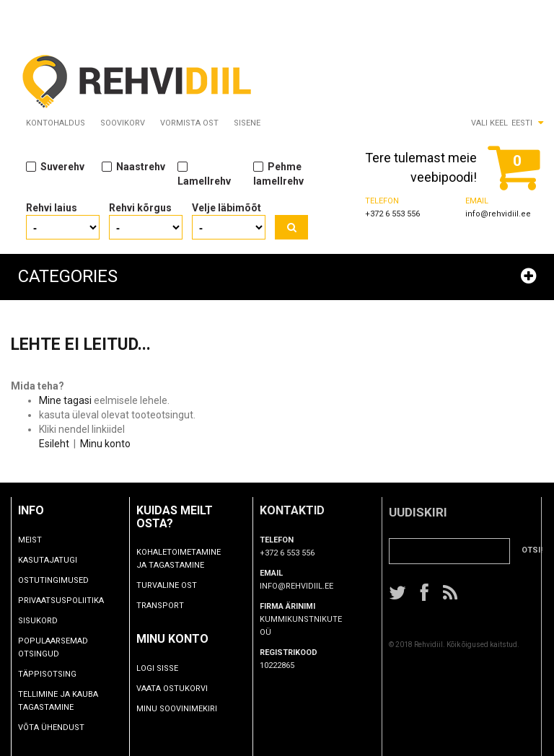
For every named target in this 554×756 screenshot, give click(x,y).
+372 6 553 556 (392, 214)
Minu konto (105, 444)
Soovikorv (123, 123)
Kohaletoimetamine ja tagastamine (199, 559)
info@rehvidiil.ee (498, 214)
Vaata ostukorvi (192, 689)
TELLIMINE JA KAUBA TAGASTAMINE (67, 701)
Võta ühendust (60, 728)
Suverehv (55, 166)
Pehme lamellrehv (278, 173)
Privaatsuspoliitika (70, 601)
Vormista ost (189, 123)
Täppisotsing (56, 674)
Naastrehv (133, 166)
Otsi (291, 227)
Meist (39, 540)
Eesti (522, 123)
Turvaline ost (187, 585)
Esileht (54, 444)
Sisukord (47, 621)
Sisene (247, 123)
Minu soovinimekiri (197, 709)
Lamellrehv (204, 173)
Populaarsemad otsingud (62, 647)
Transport (180, 606)
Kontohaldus (56, 123)
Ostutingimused (62, 580)
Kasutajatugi (56, 560)
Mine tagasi (65, 400)
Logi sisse (177, 668)
